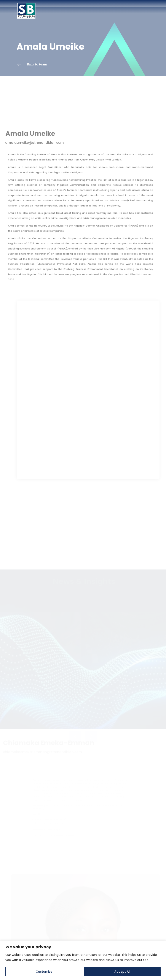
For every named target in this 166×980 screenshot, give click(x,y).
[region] (83, 960)
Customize (44, 972)
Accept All (122, 972)
